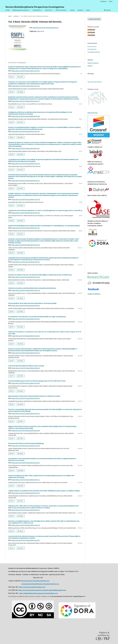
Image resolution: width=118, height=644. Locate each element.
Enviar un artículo (94, 19)
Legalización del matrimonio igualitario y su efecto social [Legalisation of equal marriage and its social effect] (45, 210)
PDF (12, 77)
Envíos (72, 10)
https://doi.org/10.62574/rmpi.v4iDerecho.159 (26, 199)
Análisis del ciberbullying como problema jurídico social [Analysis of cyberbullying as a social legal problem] (44, 226)
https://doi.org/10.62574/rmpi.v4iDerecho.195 (26, 228)
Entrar (111, 1)
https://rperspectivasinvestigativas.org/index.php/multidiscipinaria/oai (42, 590)
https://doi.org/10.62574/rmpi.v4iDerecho (46, 28)
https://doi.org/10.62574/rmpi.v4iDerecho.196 (26, 245)
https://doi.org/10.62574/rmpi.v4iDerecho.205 (26, 383)
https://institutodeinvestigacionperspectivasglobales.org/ (39, 593)
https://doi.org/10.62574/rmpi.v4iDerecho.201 (26, 319)
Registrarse (104, 1)
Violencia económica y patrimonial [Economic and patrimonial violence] (32, 288)
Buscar (108, 10)
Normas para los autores (21, 10)
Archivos (80, 10)
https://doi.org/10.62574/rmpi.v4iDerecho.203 (26, 353)
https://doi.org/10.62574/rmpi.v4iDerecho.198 (26, 277)
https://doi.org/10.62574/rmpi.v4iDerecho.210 (26, 463)
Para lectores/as (92, 46)
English (90, 66)
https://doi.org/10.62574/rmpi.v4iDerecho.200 (26, 306)
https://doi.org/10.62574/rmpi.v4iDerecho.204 (26, 368)
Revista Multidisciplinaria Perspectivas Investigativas (35, 7)
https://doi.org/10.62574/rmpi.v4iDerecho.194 (26, 213)
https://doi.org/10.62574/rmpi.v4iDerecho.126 (26, 86)
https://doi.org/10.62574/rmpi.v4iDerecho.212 (26, 493)
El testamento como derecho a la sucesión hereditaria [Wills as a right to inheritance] (37, 317)
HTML (21, 77)
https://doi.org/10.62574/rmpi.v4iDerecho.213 (26, 510)
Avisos (88, 10)
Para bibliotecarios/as (94, 52)
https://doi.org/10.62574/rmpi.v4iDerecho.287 (26, 540)
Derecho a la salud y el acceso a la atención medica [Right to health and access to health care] (40, 275)
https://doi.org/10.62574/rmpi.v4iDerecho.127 (26, 101)
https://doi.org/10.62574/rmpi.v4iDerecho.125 (26, 71)
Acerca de (48, 10)
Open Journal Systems (95, 82)
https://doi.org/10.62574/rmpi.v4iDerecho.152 (26, 148)
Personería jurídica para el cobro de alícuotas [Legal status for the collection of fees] (37, 381)
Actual (8, 10)
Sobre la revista (61, 10)
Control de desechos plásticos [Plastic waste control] (26, 366)
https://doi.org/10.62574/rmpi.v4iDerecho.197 (26, 262)
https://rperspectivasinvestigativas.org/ (32, 587)
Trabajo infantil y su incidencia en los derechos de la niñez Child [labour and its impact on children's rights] (44, 491)
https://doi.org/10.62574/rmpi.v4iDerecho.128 (26, 116)
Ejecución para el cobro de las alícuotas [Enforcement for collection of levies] (34, 396)
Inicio (10, 16)
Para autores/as (92, 49)
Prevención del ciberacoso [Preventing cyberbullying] (26, 443)
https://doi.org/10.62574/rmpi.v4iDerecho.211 (26, 480)
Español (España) (93, 63)
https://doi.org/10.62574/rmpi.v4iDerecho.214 (26, 525)
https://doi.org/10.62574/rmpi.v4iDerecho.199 (26, 290)
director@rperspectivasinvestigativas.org (35, 581)
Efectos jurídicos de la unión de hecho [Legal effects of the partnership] (32, 303)
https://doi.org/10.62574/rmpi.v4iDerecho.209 (26, 446)
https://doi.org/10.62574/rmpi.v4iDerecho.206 (26, 398)
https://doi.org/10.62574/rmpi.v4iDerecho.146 (26, 164)
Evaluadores (37, 10)
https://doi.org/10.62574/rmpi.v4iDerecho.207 (26, 414)
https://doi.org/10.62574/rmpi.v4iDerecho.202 (26, 336)
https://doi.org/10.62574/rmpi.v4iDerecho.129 (26, 131)
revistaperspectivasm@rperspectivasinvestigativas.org (40, 584)
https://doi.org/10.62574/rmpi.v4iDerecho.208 (26, 431)
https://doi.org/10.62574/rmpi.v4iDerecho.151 (26, 181)
